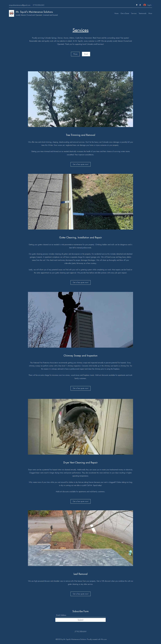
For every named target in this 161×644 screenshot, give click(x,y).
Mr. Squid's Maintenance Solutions (34, 12)
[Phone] (75, 54)
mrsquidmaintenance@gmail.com (20, 5)
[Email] (86, 54)
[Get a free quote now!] (81, 164)
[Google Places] (137, 5)
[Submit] (80, 620)
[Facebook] (140, 5)
